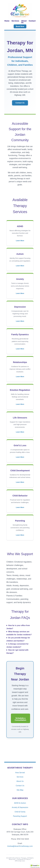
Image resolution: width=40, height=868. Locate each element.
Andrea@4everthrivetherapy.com (20, 846)
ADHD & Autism (20, 803)
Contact (32, 21)
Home (7, 21)
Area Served (20, 773)
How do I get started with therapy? (17, 652)
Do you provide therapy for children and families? (18, 639)
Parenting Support (20, 816)
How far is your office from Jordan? (18, 627)
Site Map (20, 790)
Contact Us (20, 103)
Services (15, 21)
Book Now (20, 26)
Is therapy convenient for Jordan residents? (17, 645)
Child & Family (20, 812)
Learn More (20, 241)
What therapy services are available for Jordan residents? (19, 633)
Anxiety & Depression (20, 807)
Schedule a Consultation (20, 719)
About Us (24, 22)
